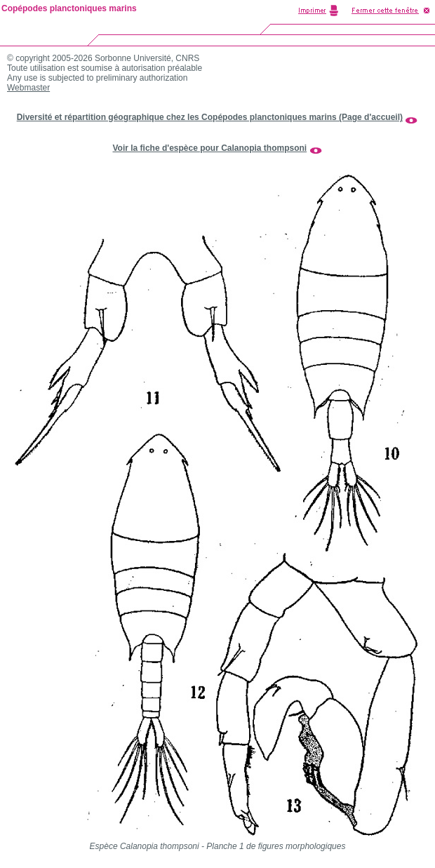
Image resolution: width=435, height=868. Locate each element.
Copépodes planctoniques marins (69, 8)
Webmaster (28, 88)
